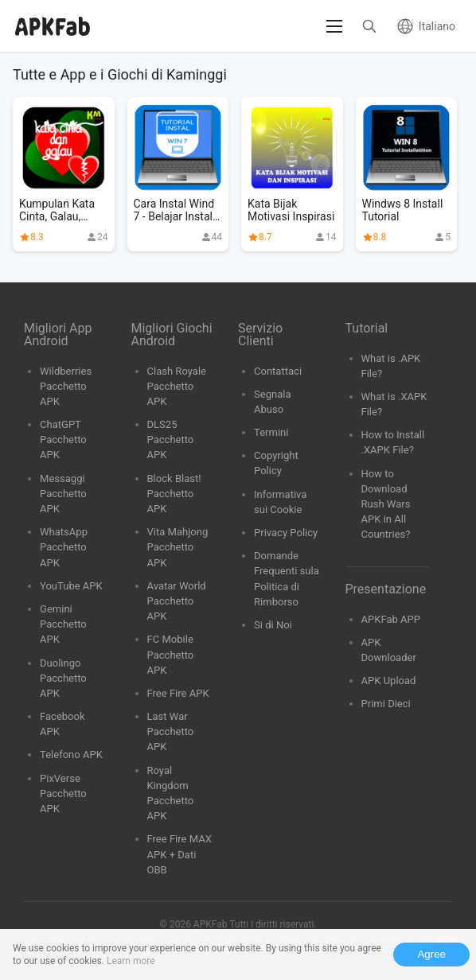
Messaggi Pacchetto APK (63, 494)
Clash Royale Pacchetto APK (177, 386)
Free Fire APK (178, 693)
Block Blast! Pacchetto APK (174, 494)
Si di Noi (273, 625)
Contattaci (278, 371)
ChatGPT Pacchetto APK (63, 439)
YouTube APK (71, 586)
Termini (271, 432)
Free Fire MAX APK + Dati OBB (179, 854)
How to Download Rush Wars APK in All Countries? (386, 504)
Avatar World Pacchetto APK (177, 601)
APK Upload (389, 681)
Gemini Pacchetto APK (63, 624)
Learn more (131, 961)
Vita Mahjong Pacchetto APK (178, 547)
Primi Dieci (386, 704)
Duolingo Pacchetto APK (63, 678)
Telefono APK (71, 754)
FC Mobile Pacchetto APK (171, 654)
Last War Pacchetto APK (171, 731)
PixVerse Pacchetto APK (63, 793)
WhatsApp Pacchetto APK (64, 547)
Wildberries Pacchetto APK (66, 386)
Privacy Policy (286, 533)
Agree (431, 954)
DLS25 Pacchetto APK (171, 439)
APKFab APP (391, 619)
